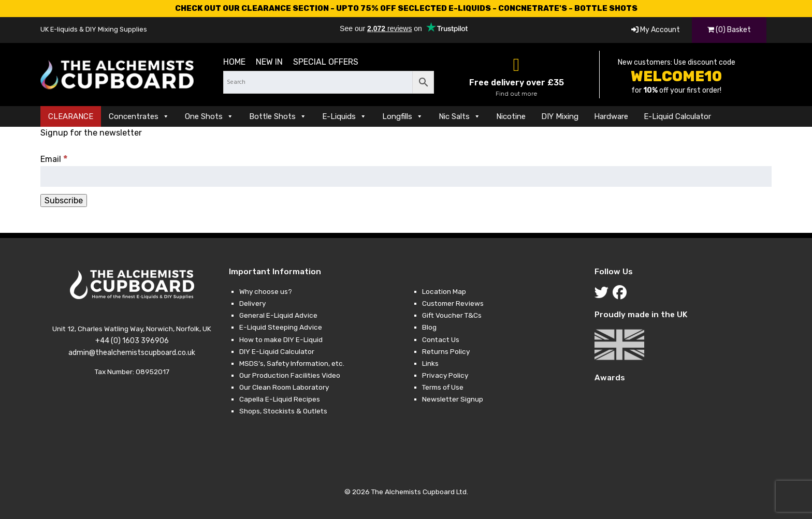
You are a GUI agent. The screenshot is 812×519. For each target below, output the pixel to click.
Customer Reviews (453, 303)
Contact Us (441, 339)
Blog (429, 327)
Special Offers (326, 62)
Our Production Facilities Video (290, 375)
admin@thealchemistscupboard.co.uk (132, 353)
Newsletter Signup (453, 399)
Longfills (403, 116)
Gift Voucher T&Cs (452, 315)
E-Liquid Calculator (677, 116)
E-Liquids (344, 116)
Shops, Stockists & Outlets (283, 411)
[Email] (406, 176)
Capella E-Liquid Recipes (280, 399)
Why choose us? (266, 291)
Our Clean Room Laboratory (284, 387)
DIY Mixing (560, 116)
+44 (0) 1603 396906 (132, 341)
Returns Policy (446, 351)
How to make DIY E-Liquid (281, 339)
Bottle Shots (278, 116)
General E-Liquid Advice (278, 315)
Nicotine (511, 116)
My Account (656, 30)
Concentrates (139, 116)
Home (234, 62)
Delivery (252, 303)
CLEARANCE (71, 116)
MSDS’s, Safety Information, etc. (292, 363)
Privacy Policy (445, 375)
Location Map (444, 291)
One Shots (209, 116)
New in (269, 62)
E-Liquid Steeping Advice (281, 327)
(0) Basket (729, 30)
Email (54, 159)
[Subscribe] (64, 201)
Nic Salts (460, 116)
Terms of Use (443, 387)
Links (430, 363)
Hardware (611, 116)
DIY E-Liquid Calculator (277, 351)
